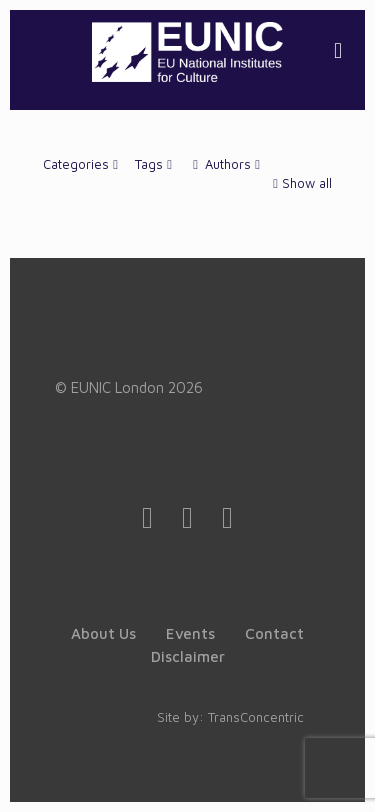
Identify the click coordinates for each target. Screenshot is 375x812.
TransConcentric (256, 717)
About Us (103, 633)
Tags (155, 164)
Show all (300, 183)
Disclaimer (188, 656)
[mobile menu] (338, 50)
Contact (274, 633)
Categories (82, 164)
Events (190, 633)
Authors (226, 164)
